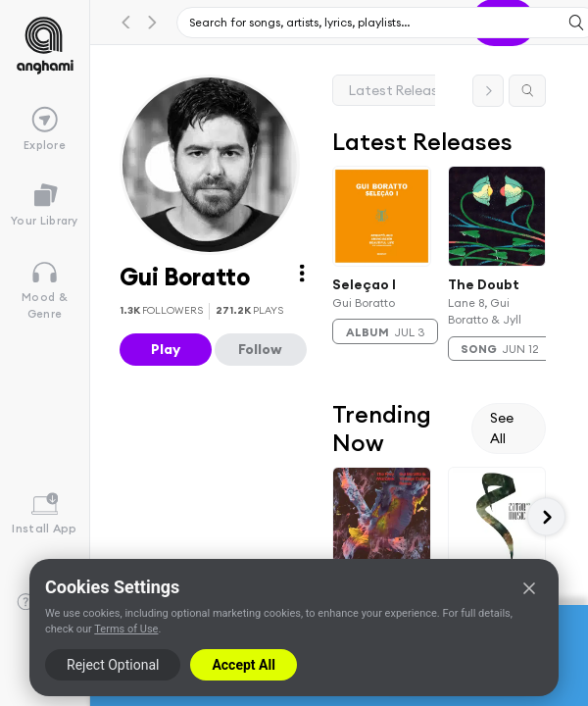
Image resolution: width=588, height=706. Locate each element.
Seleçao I (364, 283)
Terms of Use (126, 629)
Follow (260, 349)
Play (166, 349)
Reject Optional (113, 665)
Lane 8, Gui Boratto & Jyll (485, 311)
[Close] (529, 588)
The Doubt (484, 283)
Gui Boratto (364, 303)
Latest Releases (401, 90)
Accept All (243, 665)
